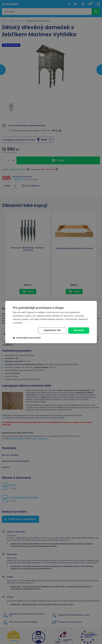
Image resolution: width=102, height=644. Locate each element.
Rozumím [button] (79, 330)
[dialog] (51, 322)
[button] (27, 338)
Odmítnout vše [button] (52, 330)
